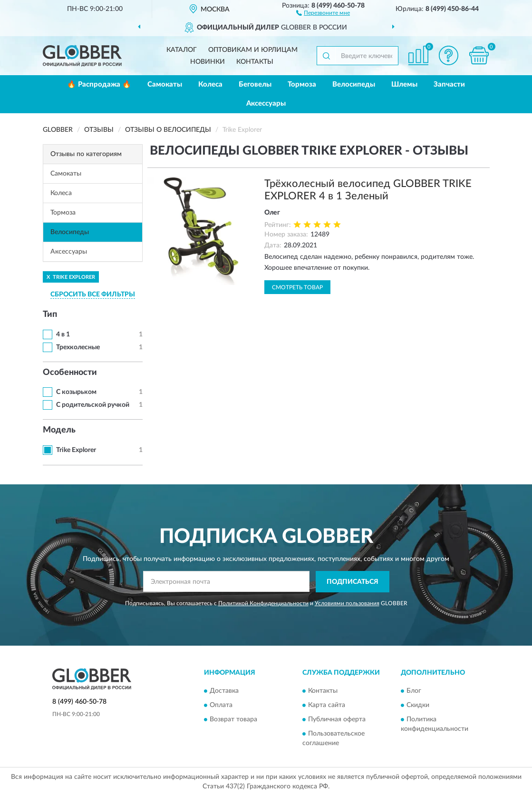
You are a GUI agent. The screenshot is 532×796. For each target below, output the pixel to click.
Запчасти (449, 84)
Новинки (208, 62)
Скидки (418, 706)
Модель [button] (59, 430)
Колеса (210, 84)
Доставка (224, 691)
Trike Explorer (76, 450)
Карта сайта (327, 706)
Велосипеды (354, 84)
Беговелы (255, 84)
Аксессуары (266, 103)
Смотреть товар (297, 287)
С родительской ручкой (93, 405)
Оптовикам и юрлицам (253, 50)
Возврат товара (233, 720)
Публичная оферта (337, 720)
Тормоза (302, 84)
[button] (323, 12)
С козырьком (76, 392)
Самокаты (165, 84)
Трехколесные (78, 347)
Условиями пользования (347, 603)
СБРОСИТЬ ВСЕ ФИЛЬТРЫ (93, 295)
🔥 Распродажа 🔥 (99, 84)
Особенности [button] (70, 373)
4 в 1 (63, 334)
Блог (414, 691)
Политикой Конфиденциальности (263, 603)
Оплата (221, 706)
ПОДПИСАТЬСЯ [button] (353, 582)
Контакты (255, 62)
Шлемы (404, 84)
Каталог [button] (182, 50)
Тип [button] (50, 314)
